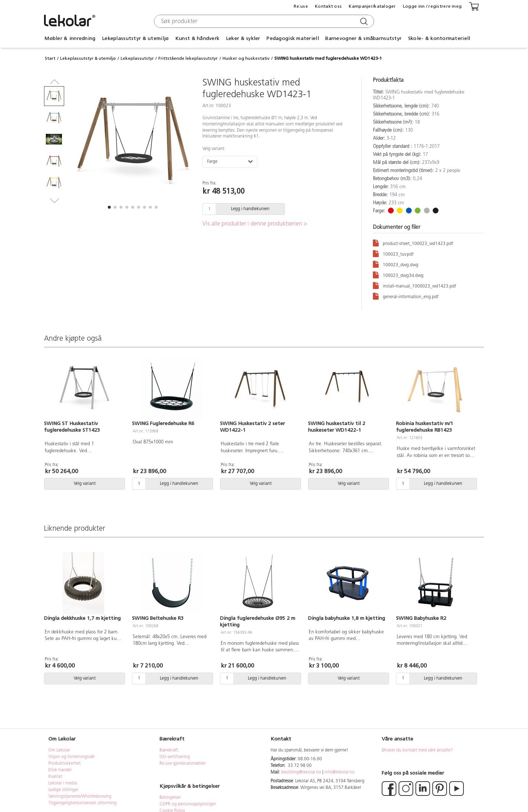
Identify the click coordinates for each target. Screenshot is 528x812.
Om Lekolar (59, 750)
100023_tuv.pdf (393, 253)
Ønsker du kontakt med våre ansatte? (417, 750)
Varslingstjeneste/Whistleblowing (80, 797)
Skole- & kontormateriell (439, 38)
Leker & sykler (243, 38)
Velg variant (213, 149)
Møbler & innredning (70, 38)
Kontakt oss (328, 6)
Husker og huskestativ (246, 58)
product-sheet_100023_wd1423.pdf (413, 243)
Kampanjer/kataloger (372, 6)
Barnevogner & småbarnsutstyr (363, 38)
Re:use (301, 6)
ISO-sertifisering (175, 757)
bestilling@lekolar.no (301, 772)
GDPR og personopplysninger (188, 804)
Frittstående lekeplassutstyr (188, 58)
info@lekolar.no (340, 772)
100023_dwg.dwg (396, 264)
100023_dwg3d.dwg (398, 275)
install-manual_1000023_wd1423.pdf (415, 285)
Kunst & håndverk (197, 38)
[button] (109, 207)
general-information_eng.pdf (406, 296)
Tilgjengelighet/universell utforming (82, 803)
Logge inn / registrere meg (432, 6)
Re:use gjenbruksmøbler (183, 764)
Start (50, 58)
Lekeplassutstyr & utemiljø (135, 38)
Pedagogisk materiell (293, 38)
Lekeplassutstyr (137, 58)
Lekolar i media (63, 783)
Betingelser (171, 798)
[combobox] (263, 21)
